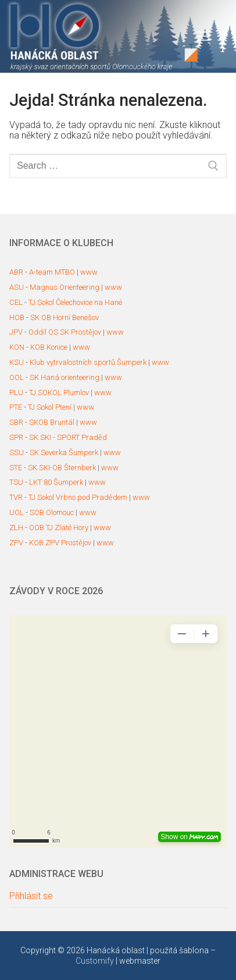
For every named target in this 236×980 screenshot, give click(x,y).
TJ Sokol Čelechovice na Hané (75, 302)
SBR (16, 422)
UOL (17, 512)
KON (17, 347)
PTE (16, 407)
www (89, 272)
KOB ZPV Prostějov (60, 543)
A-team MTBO (52, 272)
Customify (95, 961)
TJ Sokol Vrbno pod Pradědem (78, 497)
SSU (17, 452)
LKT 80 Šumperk (56, 482)
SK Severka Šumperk (64, 452)
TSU (16, 482)
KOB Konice (49, 347)
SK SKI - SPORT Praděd (68, 437)
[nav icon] (203, 37)
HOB (17, 317)
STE (16, 468)
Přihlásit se (31, 896)
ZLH (16, 528)
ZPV (16, 543)
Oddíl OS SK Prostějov (65, 332)
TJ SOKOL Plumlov (59, 393)
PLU (16, 393)
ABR (16, 272)
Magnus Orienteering (65, 287)
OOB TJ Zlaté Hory (59, 528)
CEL (16, 302)
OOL (17, 377)
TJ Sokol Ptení (50, 407)
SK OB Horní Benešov (65, 317)
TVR (16, 497)
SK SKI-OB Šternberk (62, 468)
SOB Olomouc (52, 512)
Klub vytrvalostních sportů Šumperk (88, 362)
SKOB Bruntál (52, 422)
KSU (17, 362)
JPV (16, 332)
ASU (17, 287)
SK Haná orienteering (65, 377)
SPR (16, 437)
